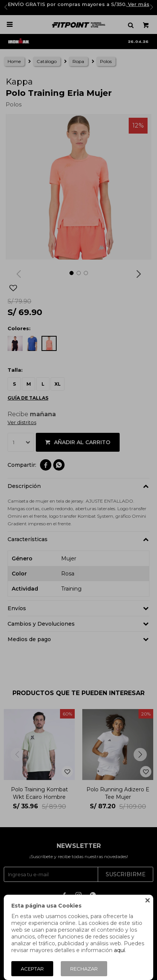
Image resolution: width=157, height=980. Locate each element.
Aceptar (32, 969)
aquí (119, 950)
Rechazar (84, 969)
